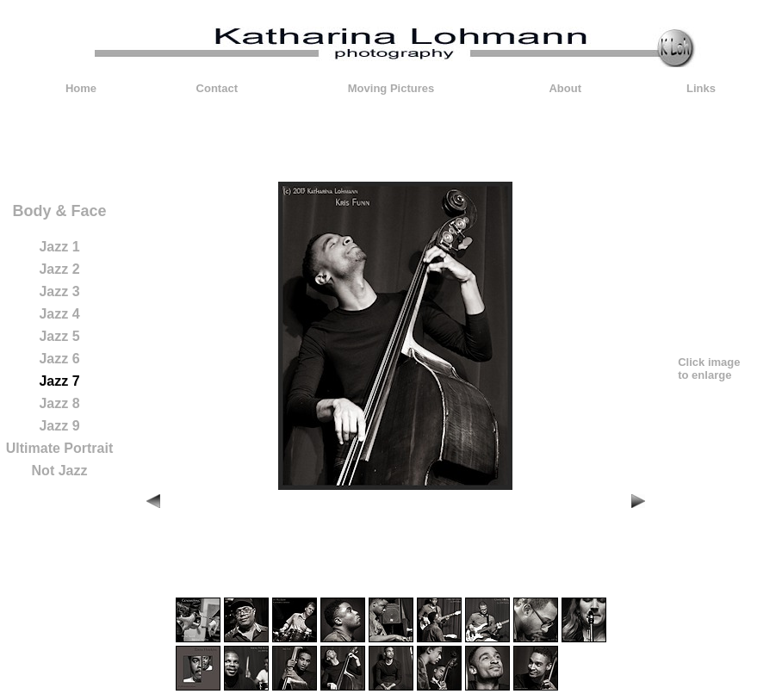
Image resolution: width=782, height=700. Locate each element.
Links (701, 88)
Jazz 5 (59, 336)
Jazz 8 (59, 403)
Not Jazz (60, 471)
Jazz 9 (59, 426)
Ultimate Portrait (59, 448)
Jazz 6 (59, 359)
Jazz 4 (59, 314)
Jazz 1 (59, 247)
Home (81, 88)
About (565, 88)
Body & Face (59, 211)
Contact (217, 88)
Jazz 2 (59, 269)
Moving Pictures (391, 88)
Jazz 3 (59, 291)
